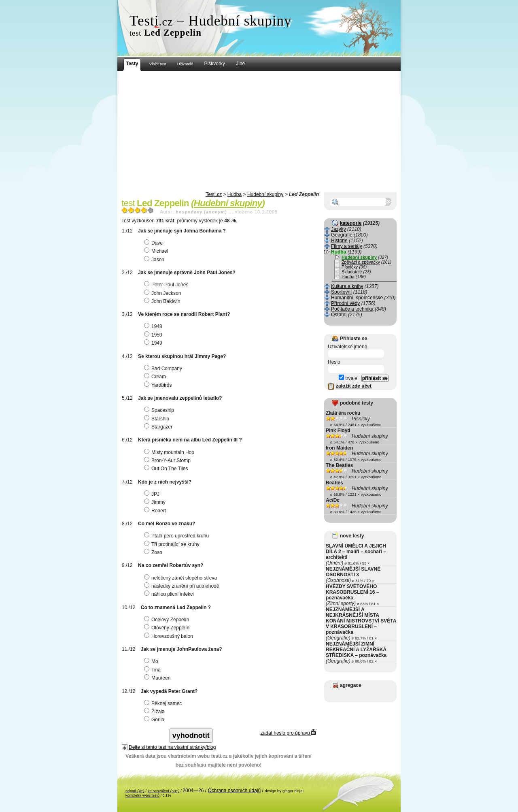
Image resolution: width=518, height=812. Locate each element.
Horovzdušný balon (170, 636)
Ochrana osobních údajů (234, 791)
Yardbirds (159, 385)
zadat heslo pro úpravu (288, 733)
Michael (157, 251)
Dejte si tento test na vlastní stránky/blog (172, 747)
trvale (348, 378)
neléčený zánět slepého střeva (182, 578)
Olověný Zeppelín (168, 628)
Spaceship (160, 410)
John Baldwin (163, 301)
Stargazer (159, 427)
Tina (153, 670)
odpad (135, 791)
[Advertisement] (259, 132)
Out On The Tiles (167, 469)
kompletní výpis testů (142, 795)
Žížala (155, 712)
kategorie (351, 223)
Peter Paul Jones (167, 285)
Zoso (154, 552)
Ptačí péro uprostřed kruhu (177, 536)
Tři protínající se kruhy (173, 544)
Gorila (155, 720)
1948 (154, 326)
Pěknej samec (164, 703)
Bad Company (164, 369)
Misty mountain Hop (170, 452)
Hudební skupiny (265, 194)
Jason (155, 260)
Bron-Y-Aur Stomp (168, 460)
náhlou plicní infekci (170, 594)
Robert (156, 511)
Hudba (235, 194)
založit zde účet (354, 386)
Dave (154, 243)
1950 (154, 335)
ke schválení (164, 791)
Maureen (158, 678)
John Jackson (163, 293)
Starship (158, 419)
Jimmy (156, 502)
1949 (154, 343)
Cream (156, 377)
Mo (152, 661)
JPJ (153, 494)
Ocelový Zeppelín (168, 620)
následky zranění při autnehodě (183, 586)
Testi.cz (214, 194)
